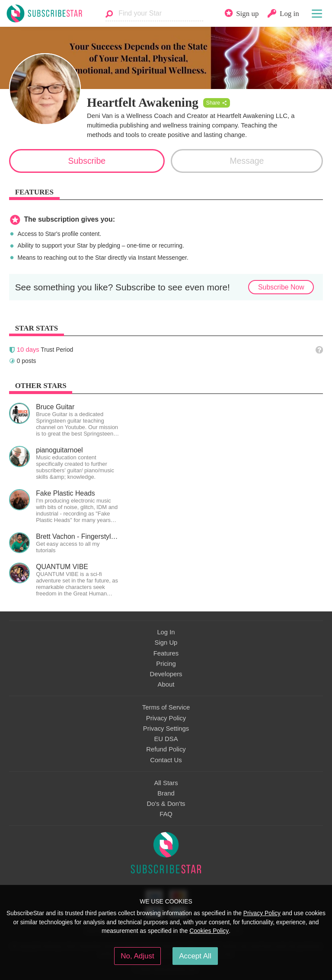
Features (166, 653)
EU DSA (166, 739)
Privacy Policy (166, 718)
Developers (166, 674)
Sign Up (166, 643)
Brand (166, 793)
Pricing (166, 664)
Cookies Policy (209, 931)
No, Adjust (137, 956)
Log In (166, 632)
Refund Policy (166, 749)
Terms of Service (166, 707)
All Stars (166, 783)
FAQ (166, 814)
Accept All (195, 956)
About (166, 684)
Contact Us (166, 760)
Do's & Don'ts (166, 804)
